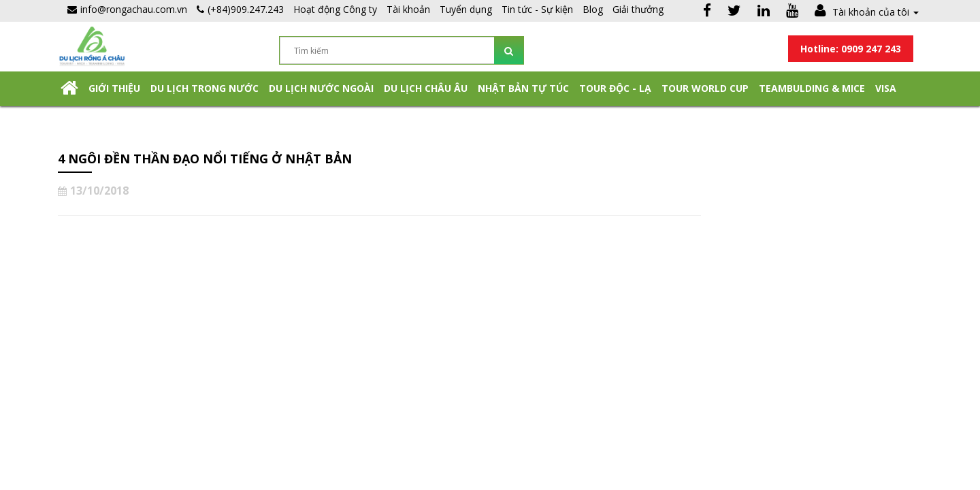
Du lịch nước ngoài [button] (321, 88)
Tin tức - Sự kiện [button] (537, 9)
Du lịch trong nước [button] (205, 88)
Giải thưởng (638, 9)
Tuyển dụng (466, 9)
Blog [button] (593, 9)
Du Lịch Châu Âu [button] (426, 88)
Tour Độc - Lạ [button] (615, 88)
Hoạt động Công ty (335, 9)
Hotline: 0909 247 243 (851, 49)
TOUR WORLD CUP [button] (705, 88)
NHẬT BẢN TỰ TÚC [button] (523, 88)
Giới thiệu (114, 88)
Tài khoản (408, 9)
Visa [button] (886, 88)
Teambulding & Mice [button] (812, 88)
